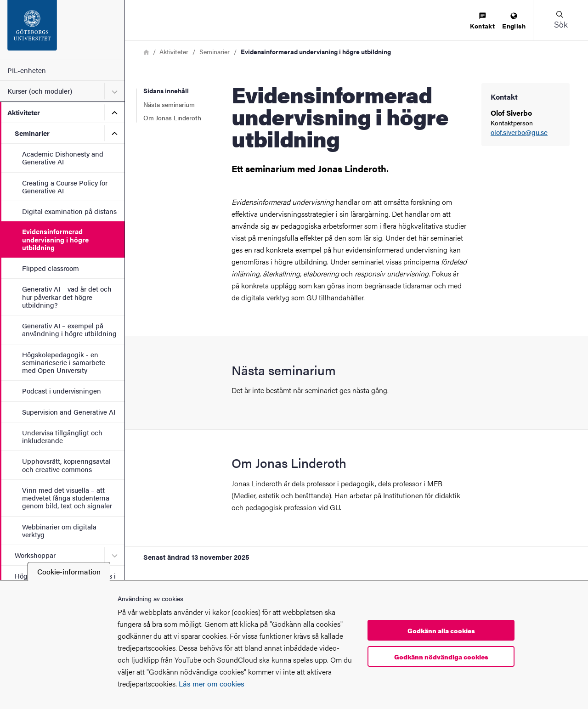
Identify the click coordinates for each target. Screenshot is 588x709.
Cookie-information (69, 571)
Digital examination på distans (69, 211)
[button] (560, 20)
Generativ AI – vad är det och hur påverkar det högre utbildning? (67, 297)
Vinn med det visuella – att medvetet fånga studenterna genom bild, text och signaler (67, 498)
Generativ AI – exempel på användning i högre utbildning (69, 329)
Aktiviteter (24, 112)
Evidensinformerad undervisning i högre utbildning (55, 239)
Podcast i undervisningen (62, 391)
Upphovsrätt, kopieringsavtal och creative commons (66, 465)
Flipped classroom (51, 268)
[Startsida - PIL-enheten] (62, 30)
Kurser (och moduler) (40, 91)
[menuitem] (482, 21)
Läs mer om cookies (212, 684)
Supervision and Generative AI (69, 412)
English (514, 21)
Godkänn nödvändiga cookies (441, 657)
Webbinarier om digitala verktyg (59, 530)
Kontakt (482, 21)
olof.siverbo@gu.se (519, 132)
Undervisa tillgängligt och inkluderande (62, 436)
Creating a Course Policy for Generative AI (65, 186)
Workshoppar (35, 555)
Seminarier (32, 133)
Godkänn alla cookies (441, 630)
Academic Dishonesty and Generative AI (63, 158)
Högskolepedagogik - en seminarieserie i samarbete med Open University (64, 362)
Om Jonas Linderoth (172, 118)
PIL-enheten (27, 70)
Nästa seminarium (169, 104)
